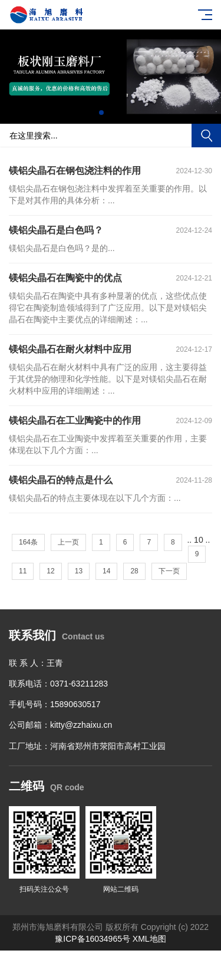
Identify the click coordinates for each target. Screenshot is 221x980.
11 (23, 571)
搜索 (206, 136)
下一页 (169, 571)
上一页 (68, 542)
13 (79, 571)
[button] (101, 113)
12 (50, 571)
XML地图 (149, 939)
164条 (28, 542)
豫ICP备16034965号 (93, 939)
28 (134, 571)
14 (106, 571)
